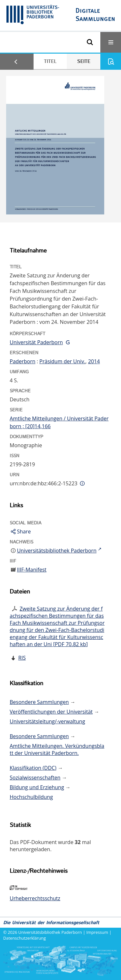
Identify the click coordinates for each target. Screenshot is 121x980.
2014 (94, 361)
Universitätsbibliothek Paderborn (50, 932)
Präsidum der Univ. (62, 361)
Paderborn (23, 361)
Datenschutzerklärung (25, 938)
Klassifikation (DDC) (33, 768)
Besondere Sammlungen (39, 702)
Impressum (97, 932)
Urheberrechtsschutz (35, 898)
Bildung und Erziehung (37, 787)
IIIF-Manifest (32, 570)
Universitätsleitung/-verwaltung (47, 721)
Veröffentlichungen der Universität (51, 712)
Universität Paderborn (36, 342)
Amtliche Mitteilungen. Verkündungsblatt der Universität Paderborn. (57, 749)
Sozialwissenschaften (35, 778)
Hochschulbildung (31, 797)
